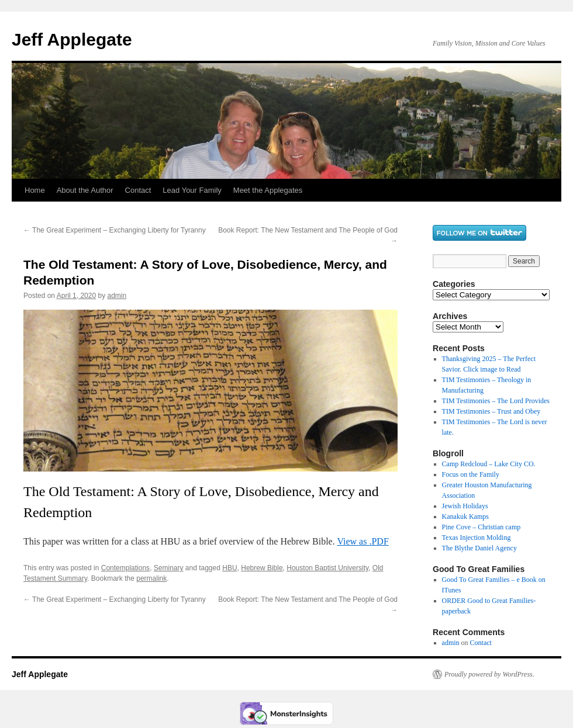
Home (35, 190)
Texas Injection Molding (477, 538)
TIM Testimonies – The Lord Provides (496, 401)
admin (117, 296)
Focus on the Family (471, 474)
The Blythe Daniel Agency (479, 548)
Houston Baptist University (327, 568)
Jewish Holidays (465, 506)
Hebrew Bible (262, 568)
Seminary (169, 568)
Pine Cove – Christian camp (481, 527)
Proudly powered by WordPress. (489, 674)
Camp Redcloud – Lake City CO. (489, 464)
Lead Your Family (192, 190)
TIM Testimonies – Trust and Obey (491, 411)
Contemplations (125, 568)
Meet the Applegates (268, 190)
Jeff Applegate (72, 39)
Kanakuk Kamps (465, 516)
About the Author (85, 190)
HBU (229, 568)
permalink (151, 578)
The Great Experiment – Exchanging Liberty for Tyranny (115, 230)
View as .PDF (363, 541)
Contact (138, 190)
